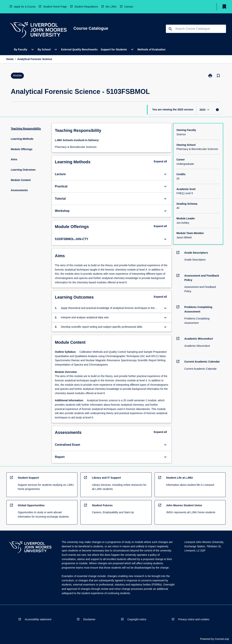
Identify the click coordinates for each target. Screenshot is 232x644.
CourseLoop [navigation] (222, 639)
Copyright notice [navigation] (137, 619)
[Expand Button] (165, 174)
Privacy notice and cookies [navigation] (194, 619)
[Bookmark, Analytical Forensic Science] (218, 76)
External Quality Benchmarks (79, 49)
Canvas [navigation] (129, 7)
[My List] (224, 7)
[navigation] (38, 31)
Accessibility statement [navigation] (38, 619)
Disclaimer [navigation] (89, 619)
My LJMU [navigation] (111, 7)
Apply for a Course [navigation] (25, 7)
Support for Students (114, 49)
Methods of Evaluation (152, 49)
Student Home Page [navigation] (55, 7)
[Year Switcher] (205, 110)
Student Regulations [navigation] (86, 7)
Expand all (160, 161)
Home (10, 59)
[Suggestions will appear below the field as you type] (196, 29)
